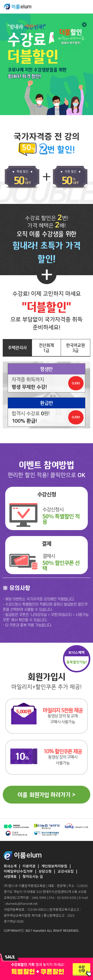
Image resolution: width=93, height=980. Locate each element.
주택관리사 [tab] (17, 348)
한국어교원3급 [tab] (76, 348)
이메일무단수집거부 (18, 871)
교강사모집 (66, 871)
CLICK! (76, 383)
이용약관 (29, 866)
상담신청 (45, 871)
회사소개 (10, 866)
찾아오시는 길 (33, 876)
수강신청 (82, 968)
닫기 (84, 20)
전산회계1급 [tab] (46, 348)
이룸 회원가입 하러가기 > (46, 795)
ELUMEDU (18, 7)
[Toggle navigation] (86, 7)
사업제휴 (10, 876)
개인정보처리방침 (54, 866)
